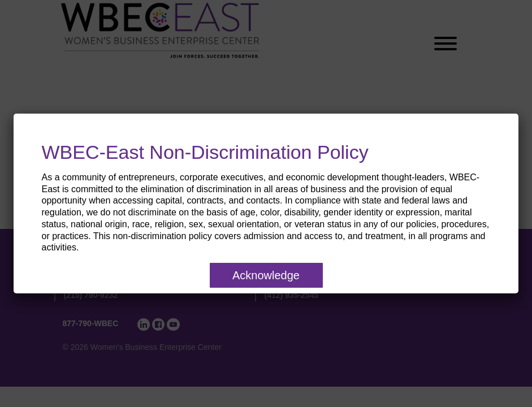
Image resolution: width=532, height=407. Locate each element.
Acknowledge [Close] (266, 275)
